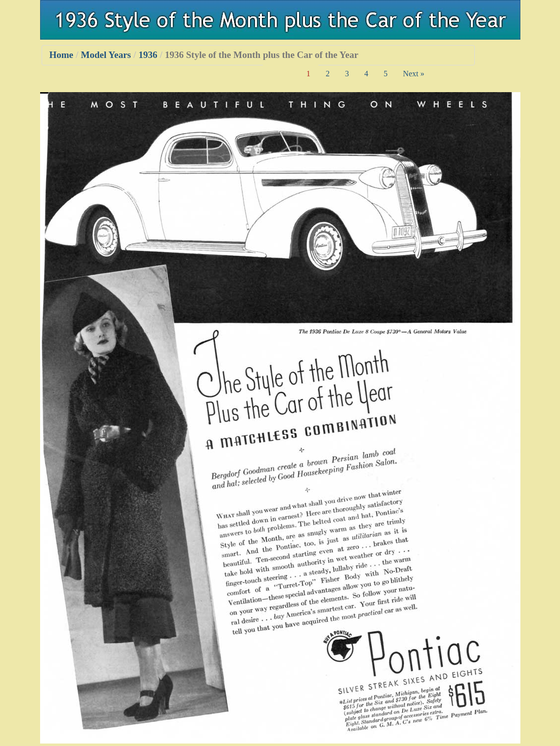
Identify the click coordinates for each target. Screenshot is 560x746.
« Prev (281, 74)
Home (62, 55)
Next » (414, 74)
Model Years (106, 55)
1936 (148, 55)
